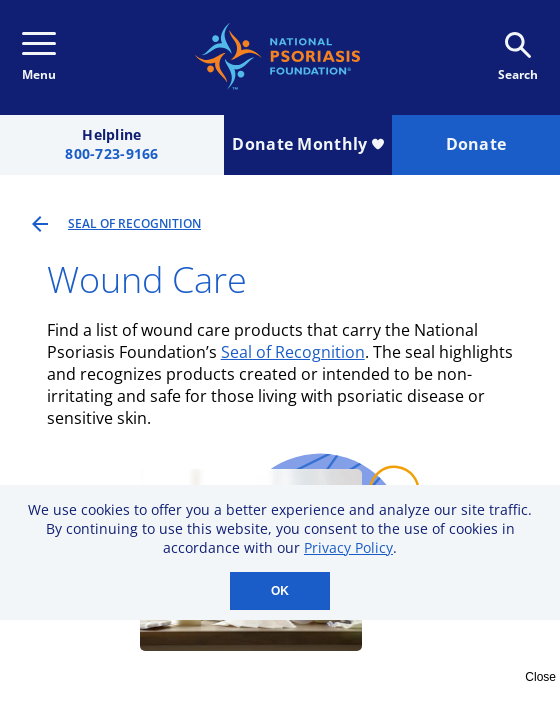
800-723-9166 (111, 154)
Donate (476, 144)
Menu (39, 57)
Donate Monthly (307, 144)
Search (518, 57)
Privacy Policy (348, 547)
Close (540, 677)
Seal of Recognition (293, 352)
